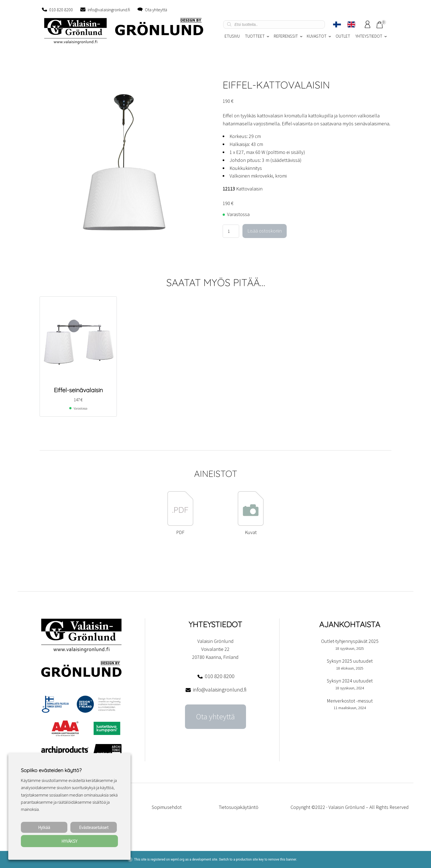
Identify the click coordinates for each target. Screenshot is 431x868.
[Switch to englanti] (351, 24)
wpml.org (178, 859)
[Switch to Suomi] (337, 24)
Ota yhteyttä (156, 10)
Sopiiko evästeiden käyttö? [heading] (51, 770)
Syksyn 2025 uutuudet (350, 661)
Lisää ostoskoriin (265, 231)
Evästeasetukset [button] (94, 827)
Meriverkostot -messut (350, 701)
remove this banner (282, 859)
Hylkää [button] (44, 827)
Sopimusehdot (167, 807)
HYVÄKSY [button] (69, 841)
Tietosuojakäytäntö (239, 807)
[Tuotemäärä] (231, 231)
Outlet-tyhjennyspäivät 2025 (350, 641)
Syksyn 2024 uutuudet (350, 681)
